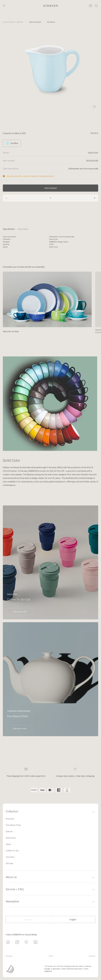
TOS (51, 956)
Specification (9, 229)
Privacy (9, 956)
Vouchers (10, 857)
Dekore (9, 832)
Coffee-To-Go (12, 851)
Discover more (20, 612)
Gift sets (9, 863)
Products (10, 819)
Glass (8, 844)
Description (23, 229)
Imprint (92, 956)
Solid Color (11, 838)
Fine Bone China (13, 825)
